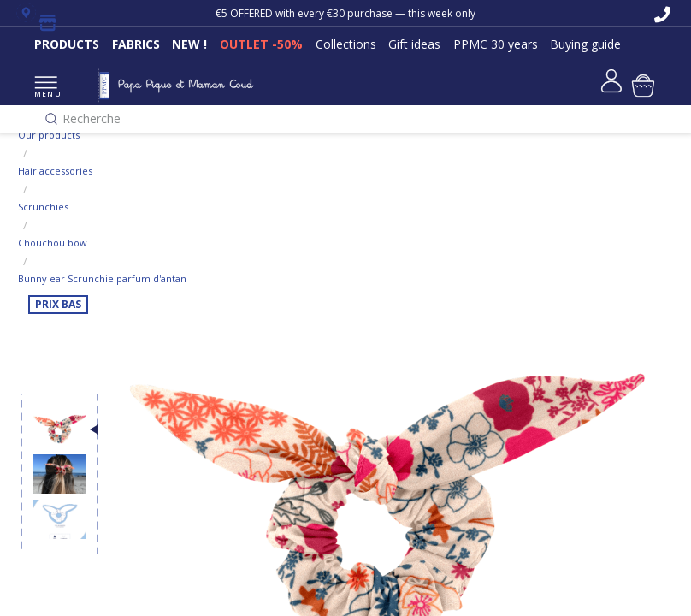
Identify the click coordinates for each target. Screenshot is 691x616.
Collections (346, 44)
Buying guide (585, 44)
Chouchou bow (53, 243)
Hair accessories (55, 171)
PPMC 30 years (496, 44)
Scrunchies (43, 207)
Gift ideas (414, 44)
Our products (49, 135)
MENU (46, 88)
